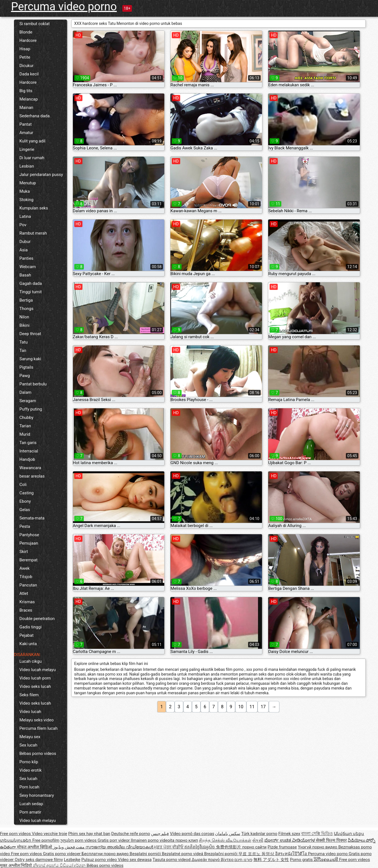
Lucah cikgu (31, 661)
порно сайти (254, 847)
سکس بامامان (228, 834)
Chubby (27, 418)
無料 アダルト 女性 (271, 860)
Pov (23, 225)
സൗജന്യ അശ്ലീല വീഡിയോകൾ (120, 847)
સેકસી (258, 840)
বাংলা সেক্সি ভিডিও (317, 834)
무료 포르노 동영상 (257, 854)
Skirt (24, 552)
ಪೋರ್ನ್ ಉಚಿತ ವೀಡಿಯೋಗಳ (290, 840)
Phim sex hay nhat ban (89, 834)
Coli (23, 485)
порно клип (187, 840)
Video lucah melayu (38, 670)
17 (263, 707)
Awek (25, 568)
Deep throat (30, 334)
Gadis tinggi (31, 627)
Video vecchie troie (49, 834)
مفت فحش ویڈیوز (69, 847)
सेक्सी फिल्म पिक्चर (331, 840)
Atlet (24, 593)
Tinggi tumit (31, 292)
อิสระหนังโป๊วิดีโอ (292, 854)
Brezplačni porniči (221, 854)
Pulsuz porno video (100, 860)
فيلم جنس (160, 834)
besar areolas (32, 476)
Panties (27, 258)
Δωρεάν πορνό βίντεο (213, 860)
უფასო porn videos (79, 840)
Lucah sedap (31, 804)
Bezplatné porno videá (183, 854)
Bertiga (26, 300)
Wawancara (30, 468)
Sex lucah (28, 745)
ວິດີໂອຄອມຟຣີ (326, 860)
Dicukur (27, 66)
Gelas (25, 510)
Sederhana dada (35, 116)
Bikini (25, 325)
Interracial (29, 451)
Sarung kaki (30, 359)
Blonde (26, 32)
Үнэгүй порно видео (318, 847)
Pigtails (27, 367)
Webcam (28, 267)
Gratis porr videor (114, 840)
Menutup (28, 183)
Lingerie (27, 149)
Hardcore (28, 40)
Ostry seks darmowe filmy (39, 860)
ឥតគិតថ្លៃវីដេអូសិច (200, 847)
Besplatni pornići (146, 854)
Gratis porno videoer (62, 854)
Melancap (29, 99)
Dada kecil (29, 74)
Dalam (26, 392)
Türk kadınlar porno (259, 834)
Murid (25, 434)
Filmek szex (289, 834)
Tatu (24, 342)
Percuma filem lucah (39, 728)
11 (252, 707)
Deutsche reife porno (131, 834)
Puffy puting (31, 409)
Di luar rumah (32, 158)
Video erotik (31, 770)
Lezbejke (72, 860)
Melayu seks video (37, 720)
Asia (24, 250)
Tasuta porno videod (172, 860)
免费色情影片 (229, 847)
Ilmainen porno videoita (153, 840)
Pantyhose (29, 535)
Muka (25, 191)
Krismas (27, 602)
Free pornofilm (46, 840)
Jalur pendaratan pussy (41, 175)
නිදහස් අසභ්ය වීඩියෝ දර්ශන (60, 865)
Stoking (27, 200)
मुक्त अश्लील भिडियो (16, 865)
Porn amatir (30, 812)
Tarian (25, 426)
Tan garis (28, 443)
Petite (25, 57)
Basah (25, 275)
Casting (27, 493)
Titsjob (26, 577)
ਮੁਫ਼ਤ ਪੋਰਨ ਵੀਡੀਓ (169, 847)
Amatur (26, 133)
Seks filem (29, 695)
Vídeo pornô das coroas (192, 834)
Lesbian (27, 166)
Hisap (25, 49)
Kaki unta (28, 644)
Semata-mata (32, 518)
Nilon (24, 317)
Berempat (29, 560)
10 (241, 707)
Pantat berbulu (33, 384)
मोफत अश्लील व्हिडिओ (35, 847)
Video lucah (30, 712)
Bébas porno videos (38, 753)
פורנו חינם (243, 860)
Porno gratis (302, 860)
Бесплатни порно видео (106, 854)
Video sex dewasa (135, 860)
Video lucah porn (35, 678)
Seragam (28, 401)
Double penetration (37, 619)
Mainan (27, 108)
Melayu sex (30, 737)
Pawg (25, 376)
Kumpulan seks (34, 208)
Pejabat (27, 635)
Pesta (25, 526)
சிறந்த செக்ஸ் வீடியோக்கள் (225, 840)
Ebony (25, 501)
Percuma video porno (64, 7)
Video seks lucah (35, 686)
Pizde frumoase (282, 847)
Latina (25, 216)
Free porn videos (16, 834)
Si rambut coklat (35, 24)
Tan (23, 350)
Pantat (26, 124)
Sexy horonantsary (37, 795)
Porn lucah (29, 787)
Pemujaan (29, 543)
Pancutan (28, 585)
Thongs (27, 309)
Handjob (27, 459)
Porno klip (29, 762)
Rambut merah (33, 233)
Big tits (26, 91)
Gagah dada (31, 283)
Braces (26, 610)
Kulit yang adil (33, 141)
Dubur (25, 242)
